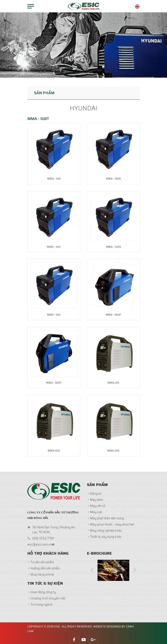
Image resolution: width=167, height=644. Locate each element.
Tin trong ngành (41, 605)
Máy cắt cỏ (98, 506)
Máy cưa (96, 512)
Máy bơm (97, 500)
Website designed (107, 626)
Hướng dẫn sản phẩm (45, 568)
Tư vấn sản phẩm (42, 562)
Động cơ (96, 494)
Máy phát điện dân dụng (107, 518)
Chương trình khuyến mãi (48, 598)
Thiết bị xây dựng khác (106, 537)
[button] (92, 570)
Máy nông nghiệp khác (106, 531)
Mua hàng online (42, 575)
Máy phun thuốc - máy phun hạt (112, 524)
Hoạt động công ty (43, 592)
